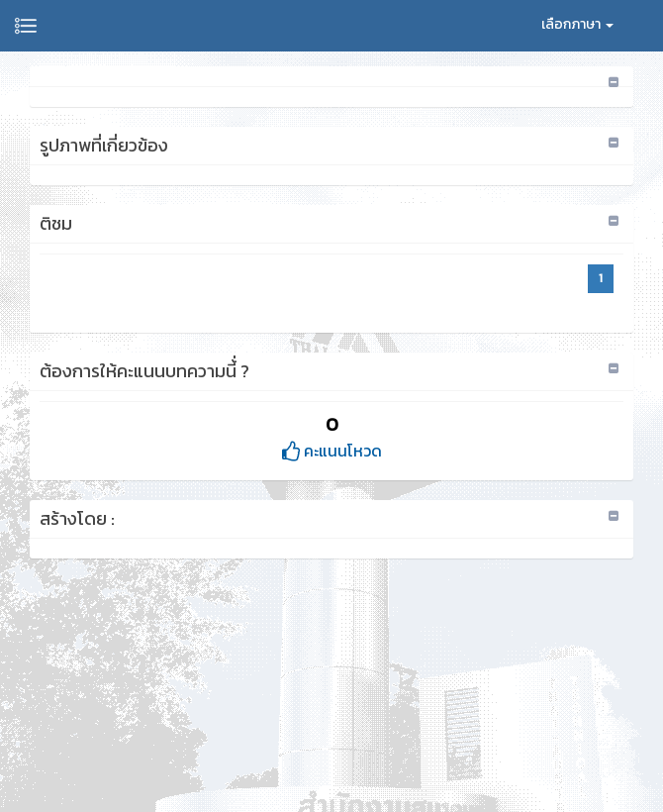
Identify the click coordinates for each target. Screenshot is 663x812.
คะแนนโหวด (332, 451)
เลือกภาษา (577, 24)
